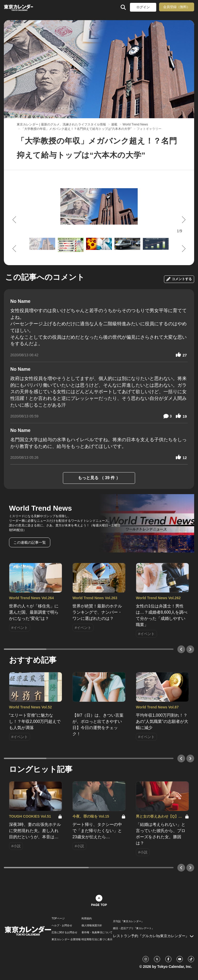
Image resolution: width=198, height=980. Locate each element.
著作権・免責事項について (97, 932)
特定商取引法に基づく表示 (97, 939)
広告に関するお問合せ (64, 932)
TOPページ (58, 919)
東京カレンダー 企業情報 (66, 939)
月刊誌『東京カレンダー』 (128, 921)
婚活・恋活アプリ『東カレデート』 (134, 928)
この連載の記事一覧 (30, 542)
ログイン (143, 7)
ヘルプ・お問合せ (62, 926)
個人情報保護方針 (92, 926)
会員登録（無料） (177, 7)
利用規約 (87, 919)
